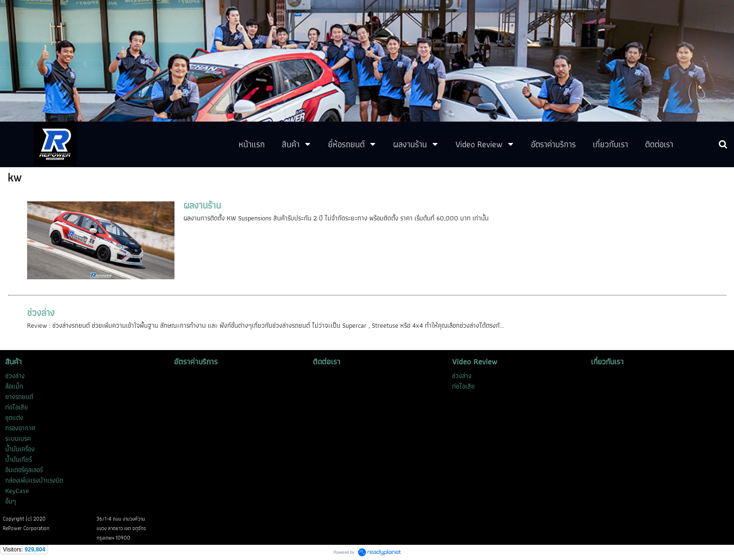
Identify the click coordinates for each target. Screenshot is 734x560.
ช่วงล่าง (41, 313)
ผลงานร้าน (202, 205)
